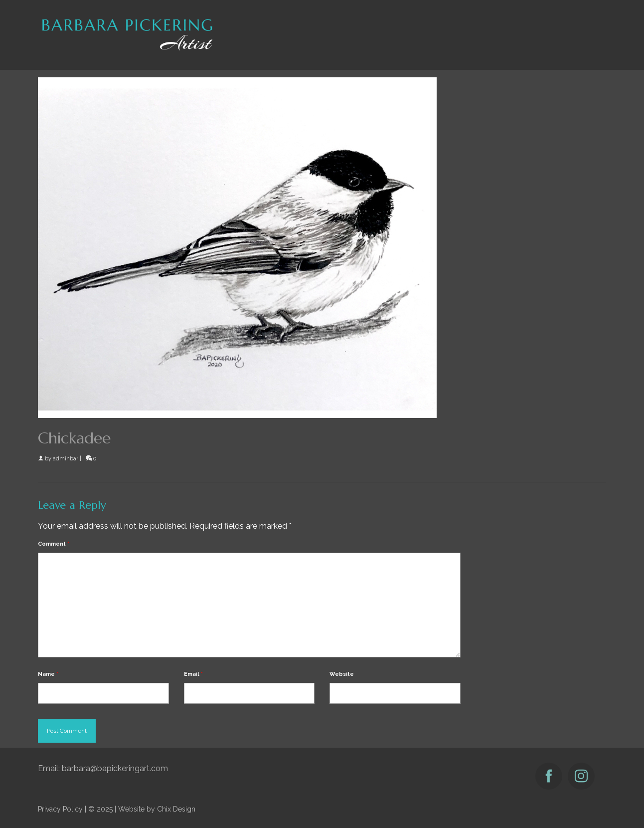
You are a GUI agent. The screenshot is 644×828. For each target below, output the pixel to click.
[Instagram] (581, 776)
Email (193, 674)
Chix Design (176, 809)
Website (342, 674)
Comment (54, 544)
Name (48, 674)
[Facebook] (549, 776)
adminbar (66, 459)
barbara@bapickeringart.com (115, 768)
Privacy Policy (60, 809)
